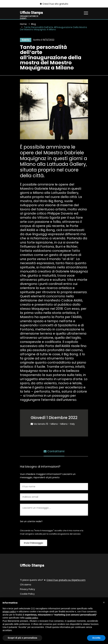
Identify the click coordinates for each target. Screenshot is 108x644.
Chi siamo (26, 585)
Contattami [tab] (54, 451)
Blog (33, 24)
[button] (104, 602)
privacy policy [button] (9, 612)
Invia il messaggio (34, 543)
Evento (25, 40)
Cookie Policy (27, 594)
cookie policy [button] (32, 618)
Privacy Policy (27, 590)
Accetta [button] (96, 638)
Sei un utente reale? (31, 522)
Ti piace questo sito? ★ (53, 580)
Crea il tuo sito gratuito (54, 4)
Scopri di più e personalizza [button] (22, 638)
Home (23, 24)
